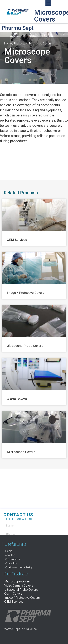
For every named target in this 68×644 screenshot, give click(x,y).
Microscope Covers (21, 452)
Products (20, 44)
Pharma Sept (18, 28)
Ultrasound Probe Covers (25, 346)
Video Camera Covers (19, 585)
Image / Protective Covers (26, 293)
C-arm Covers (17, 399)
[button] (48, 3)
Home (8, 44)
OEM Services (17, 240)
